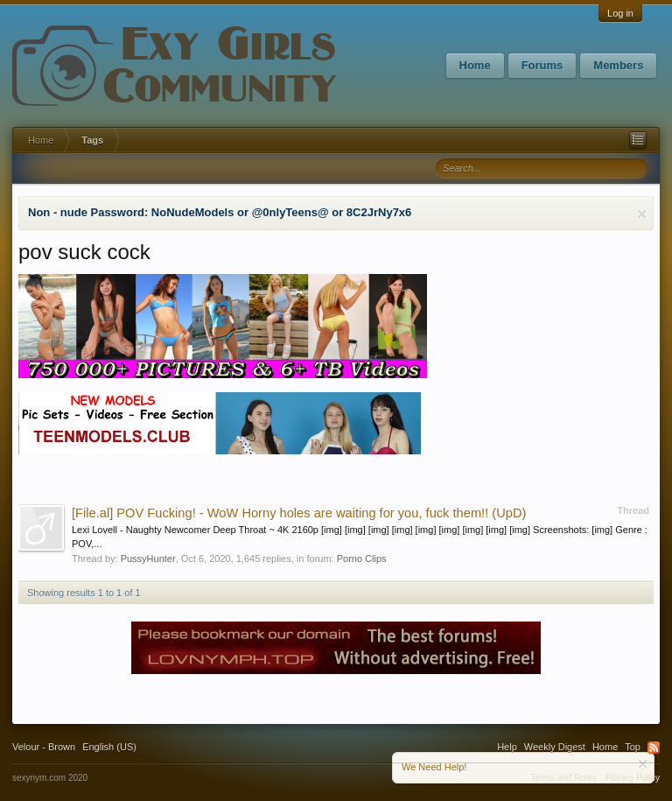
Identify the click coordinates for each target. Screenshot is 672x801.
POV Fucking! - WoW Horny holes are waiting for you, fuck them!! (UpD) (299, 513)
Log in (620, 13)
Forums (542, 65)
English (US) (109, 747)
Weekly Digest (555, 747)
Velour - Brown (44, 747)
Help (507, 747)
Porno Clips (362, 559)
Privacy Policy (633, 778)
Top (633, 747)
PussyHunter (148, 559)
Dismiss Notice (642, 214)
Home (475, 65)
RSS (654, 748)
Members (618, 65)
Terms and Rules (564, 778)
